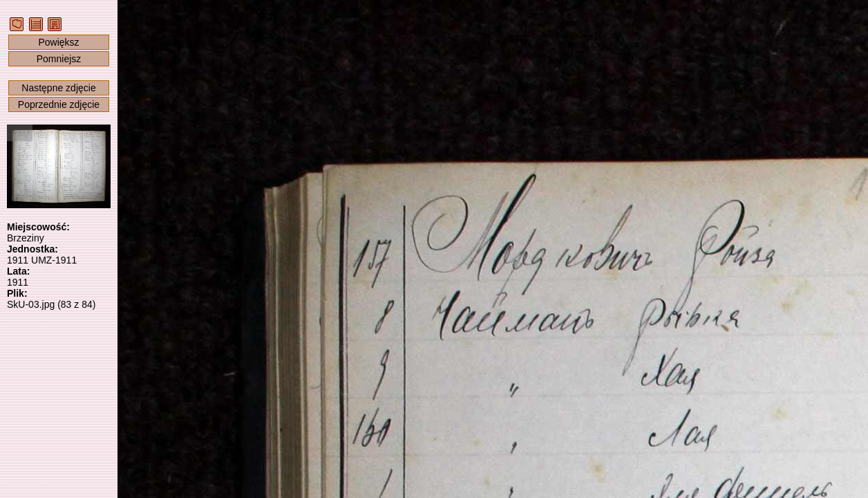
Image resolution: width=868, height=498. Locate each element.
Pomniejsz (59, 59)
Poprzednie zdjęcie (59, 104)
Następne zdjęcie (58, 88)
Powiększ (58, 42)
